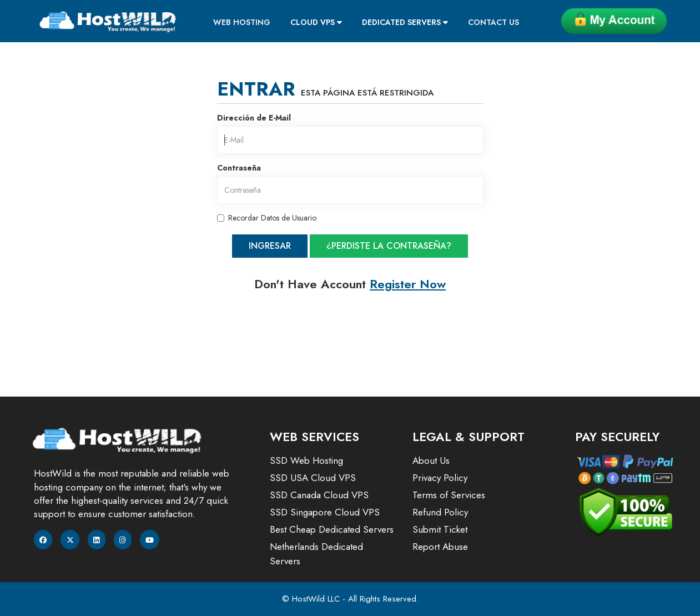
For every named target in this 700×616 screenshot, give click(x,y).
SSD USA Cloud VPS (313, 478)
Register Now (408, 284)
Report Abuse (440, 547)
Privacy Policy (440, 478)
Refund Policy (440, 512)
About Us (431, 460)
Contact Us (493, 22)
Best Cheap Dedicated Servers (332, 529)
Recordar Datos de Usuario (267, 218)
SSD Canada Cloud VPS (319, 495)
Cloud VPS (316, 22)
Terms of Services (449, 495)
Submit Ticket (440, 529)
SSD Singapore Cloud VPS (325, 512)
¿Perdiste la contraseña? (389, 246)
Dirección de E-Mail (254, 118)
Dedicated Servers (405, 22)
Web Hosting (242, 22)
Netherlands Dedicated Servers (316, 554)
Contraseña (239, 168)
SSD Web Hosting (306, 460)
